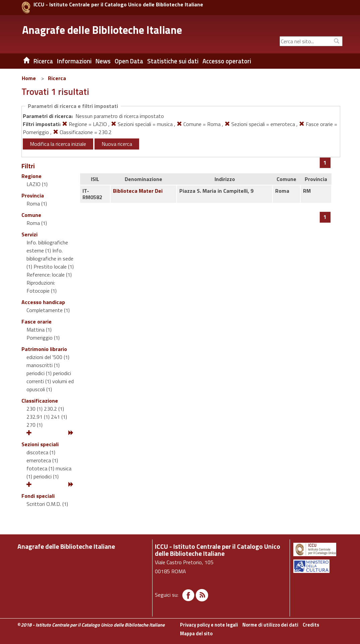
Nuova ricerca (117, 144)
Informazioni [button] (74, 61)
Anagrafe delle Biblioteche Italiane (102, 30)
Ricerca (57, 78)
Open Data (129, 61)
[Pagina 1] (325, 163)
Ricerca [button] (43, 61)
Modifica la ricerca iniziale (58, 144)
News (103, 61)
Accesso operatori (227, 61)
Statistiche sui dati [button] (173, 61)
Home (29, 78)
